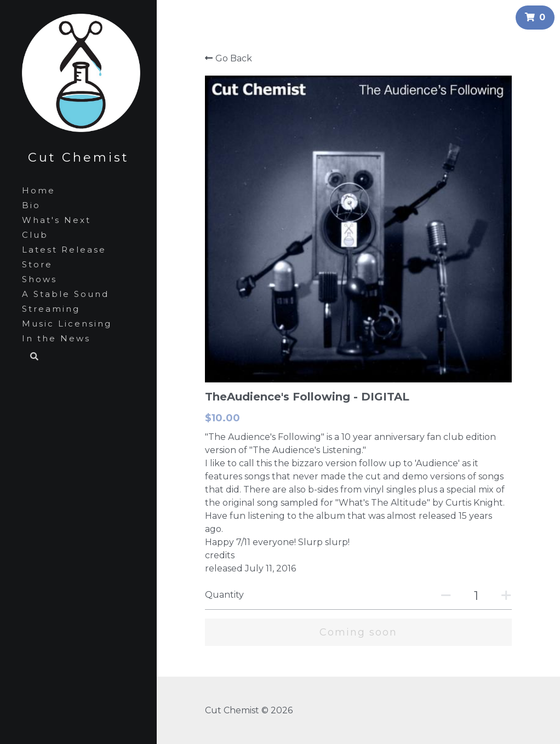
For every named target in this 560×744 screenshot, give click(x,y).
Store (37, 264)
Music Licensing (67, 324)
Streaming (51, 309)
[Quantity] (476, 596)
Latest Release (64, 250)
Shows (39, 279)
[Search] (30, 357)
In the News (56, 338)
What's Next (56, 220)
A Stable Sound (65, 294)
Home (39, 190)
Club (35, 235)
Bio (31, 205)
